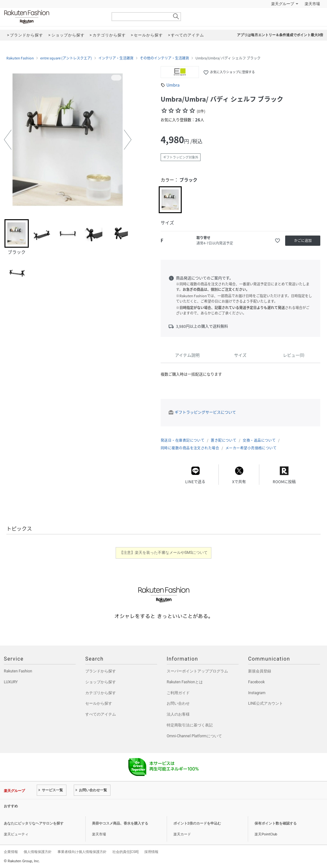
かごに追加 (303, 240)
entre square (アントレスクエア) (66, 58)
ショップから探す (101, 682)
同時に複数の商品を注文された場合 (190, 448)
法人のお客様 (178, 714)
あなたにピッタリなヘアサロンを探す (34, 823)
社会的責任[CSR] (125, 852)
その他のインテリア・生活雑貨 (164, 58)
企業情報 (11, 852)
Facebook (256, 682)
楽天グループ (283, 4)
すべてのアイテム (101, 714)
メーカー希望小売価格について (251, 448)
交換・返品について (259, 440)
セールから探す (99, 703)
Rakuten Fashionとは (185, 682)
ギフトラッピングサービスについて (205, 412)
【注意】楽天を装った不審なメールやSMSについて (164, 553)
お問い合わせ (178, 703)
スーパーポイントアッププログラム (197, 671)
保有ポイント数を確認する (276, 823)
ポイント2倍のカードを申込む (197, 823)
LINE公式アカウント (266, 703)
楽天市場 (312, 4)
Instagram (257, 693)
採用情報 (151, 852)
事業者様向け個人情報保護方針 (82, 852)
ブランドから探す (101, 671)
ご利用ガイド (178, 693)
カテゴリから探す (101, 693)
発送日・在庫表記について (183, 440)
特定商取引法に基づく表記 (190, 725)
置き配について (224, 440)
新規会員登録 (260, 671)
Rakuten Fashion (53, 17)
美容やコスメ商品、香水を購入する (120, 823)
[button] (8, 140)
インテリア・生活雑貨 (116, 58)
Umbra (173, 85)
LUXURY (11, 682)
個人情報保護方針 (38, 852)
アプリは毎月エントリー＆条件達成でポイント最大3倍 (280, 35)
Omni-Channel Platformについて (194, 736)
